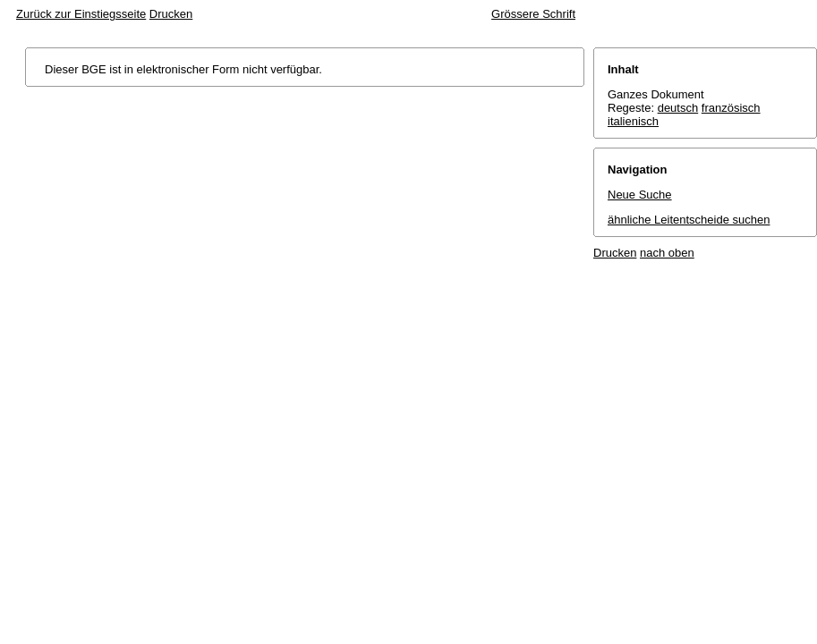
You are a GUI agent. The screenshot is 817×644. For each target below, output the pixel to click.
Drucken (171, 14)
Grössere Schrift (533, 14)
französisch (731, 108)
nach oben (667, 253)
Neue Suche (640, 195)
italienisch (633, 121)
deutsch (678, 108)
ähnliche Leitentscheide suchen (689, 220)
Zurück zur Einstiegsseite (81, 14)
